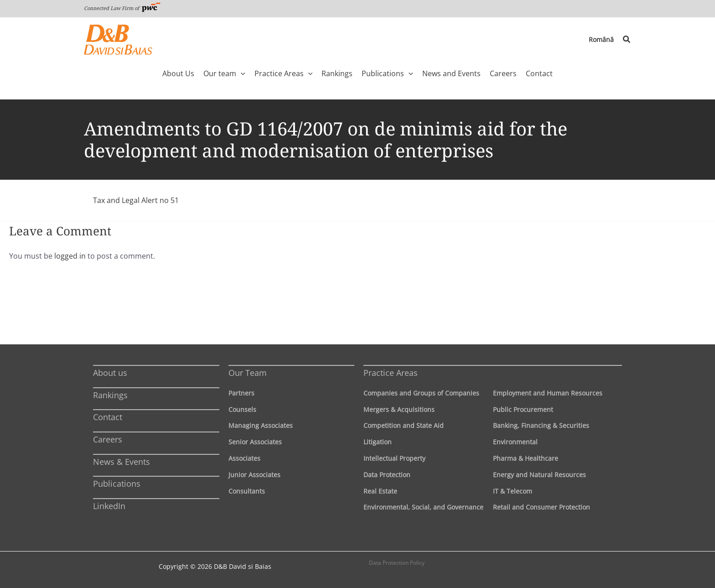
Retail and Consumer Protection (541, 507)
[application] (241, 73)
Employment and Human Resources (548, 393)
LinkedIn (109, 506)
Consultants (247, 491)
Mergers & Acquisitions (399, 409)
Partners (241, 393)
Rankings (110, 395)
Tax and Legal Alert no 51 (136, 200)
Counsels (242, 409)
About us (110, 373)
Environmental (515, 442)
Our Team (248, 373)
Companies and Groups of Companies (421, 393)
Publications (117, 484)
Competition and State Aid (404, 425)
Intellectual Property (394, 458)
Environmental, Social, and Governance (423, 507)
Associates (244, 458)
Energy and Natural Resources (539, 475)
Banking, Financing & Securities (541, 425)
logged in (70, 256)
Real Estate (380, 491)
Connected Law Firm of (122, 8)
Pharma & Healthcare (526, 458)
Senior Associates (255, 442)
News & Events (122, 462)
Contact (108, 417)
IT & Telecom (513, 491)
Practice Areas (391, 373)
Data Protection (387, 475)
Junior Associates (254, 475)
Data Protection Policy (397, 563)
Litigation (378, 442)
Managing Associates (261, 425)
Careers (108, 439)
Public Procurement (523, 409)
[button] (627, 40)
